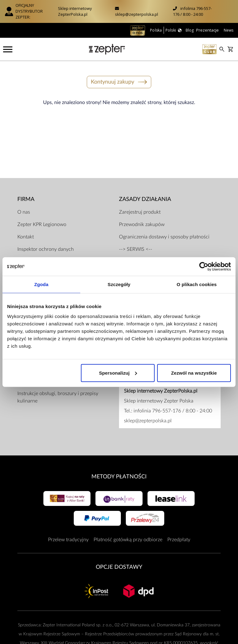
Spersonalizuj (118, 373)
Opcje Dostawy (119, 567)
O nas (24, 212)
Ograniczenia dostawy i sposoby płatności (164, 237)
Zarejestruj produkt (140, 212)
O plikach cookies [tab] (197, 284)
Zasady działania (145, 199)
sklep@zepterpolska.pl (137, 14)
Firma (26, 199)
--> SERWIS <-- (136, 249)
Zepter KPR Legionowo (42, 224)
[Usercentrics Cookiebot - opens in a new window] (204, 267)
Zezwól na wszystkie (194, 373)
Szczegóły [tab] (119, 284)
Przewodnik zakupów (142, 224)
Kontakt (26, 237)
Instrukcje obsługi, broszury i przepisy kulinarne (58, 397)
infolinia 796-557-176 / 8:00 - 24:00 (192, 11)
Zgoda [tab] (42, 284)
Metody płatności (119, 477)
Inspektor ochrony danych (46, 249)
